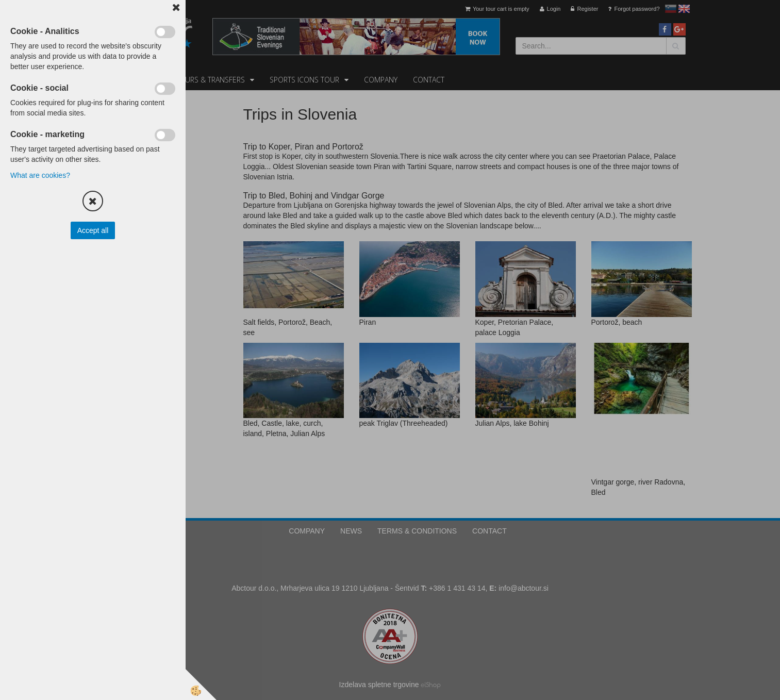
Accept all (93, 230)
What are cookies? (40, 175)
